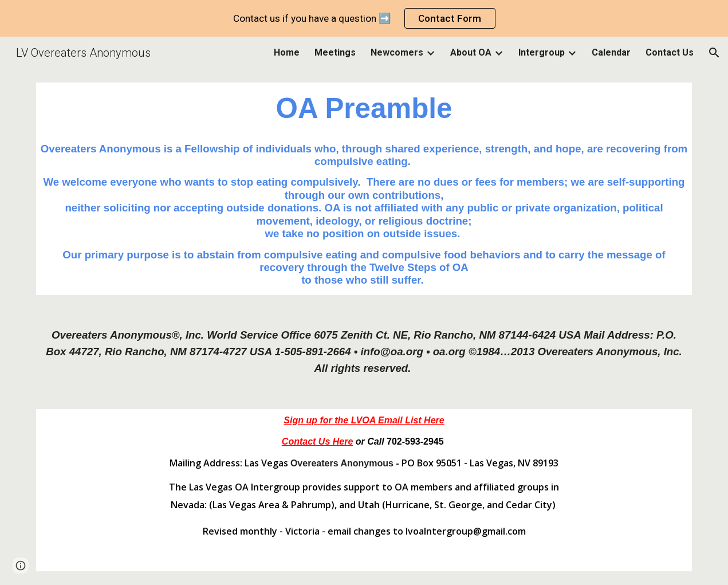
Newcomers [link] (397, 52)
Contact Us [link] (670, 52)
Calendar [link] (611, 52)
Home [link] (287, 52)
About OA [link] (471, 52)
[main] (364, 109)
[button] (714, 53)
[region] (364, 18)
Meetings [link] (335, 52)
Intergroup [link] (542, 52)
